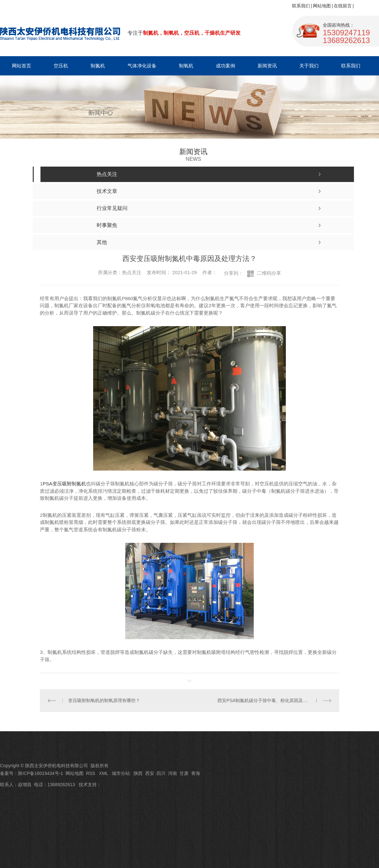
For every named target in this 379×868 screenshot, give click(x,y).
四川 (161, 773)
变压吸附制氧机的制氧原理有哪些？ (104, 700)
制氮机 (98, 66)
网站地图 (322, 6)
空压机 (61, 66)
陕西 (138, 773)
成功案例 (225, 66)
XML (104, 773)
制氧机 (186, 66)
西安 (150, 773)
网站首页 (22, 66)
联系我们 (301, 6)
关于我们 (309, 66)
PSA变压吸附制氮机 (64, 484)
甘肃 (184, 773)
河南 (172, 773)
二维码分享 (269, 273)
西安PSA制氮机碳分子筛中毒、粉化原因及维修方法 (269, 700)
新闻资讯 (267, 66)
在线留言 (343, 6)
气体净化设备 (142, 66)
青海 (196, 773)
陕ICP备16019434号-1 (40, 773)
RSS (91, 773)
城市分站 (121, 773)
